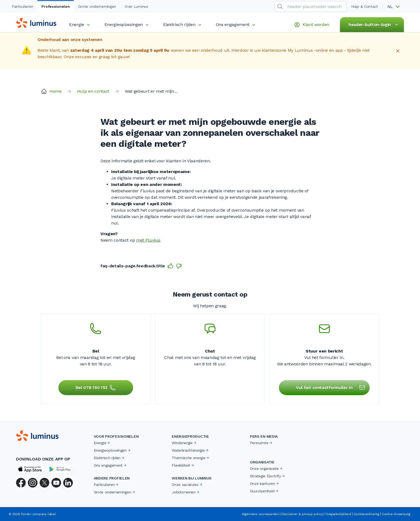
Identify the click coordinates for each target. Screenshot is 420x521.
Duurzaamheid (265, 491)
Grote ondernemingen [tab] (97, 6)
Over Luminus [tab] (136, 6)
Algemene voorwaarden (260, 514)
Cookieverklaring (366, 514)
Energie (80, 25)
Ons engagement (237, 25)
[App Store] (30, 469)
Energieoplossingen (127, 25)
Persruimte (261, 443)
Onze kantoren (265, 483)
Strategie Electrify (268, 476)
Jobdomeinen (186, 492)
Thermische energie (191, 458)
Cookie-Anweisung (396, 514)
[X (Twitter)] (44, 483)
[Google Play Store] (60, 469)
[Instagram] (33, 483)
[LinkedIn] (68, 483)
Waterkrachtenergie (190, 450)
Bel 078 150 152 (96, 388)
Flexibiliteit (183, 465)
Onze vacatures (187, 485)
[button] (395, 7)
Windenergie (184, 443)
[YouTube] (56, 483)
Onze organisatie (267, 468)
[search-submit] (280, 6)
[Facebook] (21, 483)
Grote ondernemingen (115, 492)
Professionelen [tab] (56, 6)
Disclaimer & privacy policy (302, 514)
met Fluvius (148, 240)
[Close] (398, 51)
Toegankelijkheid (338, 514)
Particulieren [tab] (22, 6)
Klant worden (312, 25)
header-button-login (374, 25)
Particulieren (107, 485)
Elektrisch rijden (183, 25)
